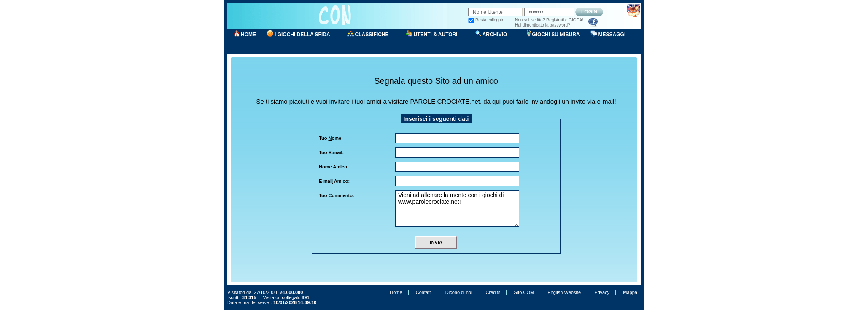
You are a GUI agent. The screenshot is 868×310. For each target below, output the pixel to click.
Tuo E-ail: (331, 152)
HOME (248, 35)
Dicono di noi (459, 292)
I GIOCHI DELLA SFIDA (302, 35)
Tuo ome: (331, 138)
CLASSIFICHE (372, 35)
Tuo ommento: (337, 195)
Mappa (630, 292)
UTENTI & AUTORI (436, 35)
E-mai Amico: (334, 181)
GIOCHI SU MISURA (556, 35)
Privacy (602, 292)
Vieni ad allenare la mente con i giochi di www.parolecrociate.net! (457, 208)
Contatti (424, 292)
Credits (493, 292)
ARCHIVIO (495, 35)
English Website (564, 292)
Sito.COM (524, 292)
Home (396, 292)
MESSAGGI (612, 35)
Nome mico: (334, 167)
